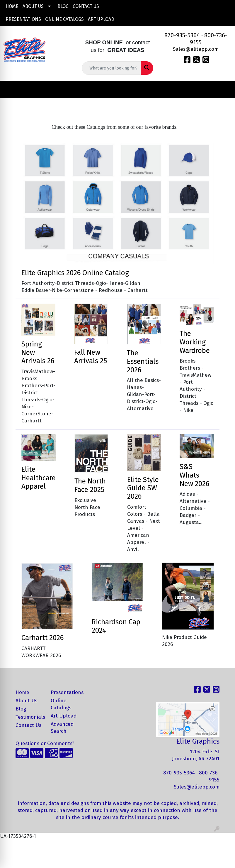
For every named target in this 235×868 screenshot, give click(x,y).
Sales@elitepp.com (196, 49)
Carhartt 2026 (42, 638)
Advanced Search (62, 728)
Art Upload (101, 19)
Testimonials (30, 717)
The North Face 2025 (90, 485)
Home (12, 6)
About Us (33, 6)
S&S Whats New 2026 (194, 475)
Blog (63, 6)
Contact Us (86, 6)
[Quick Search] (111, 68)
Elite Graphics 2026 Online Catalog (75, 273)
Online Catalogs (64, 19)
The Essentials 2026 (143, 361)
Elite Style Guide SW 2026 (143, 488)
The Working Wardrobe (195, 342)
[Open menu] (223, 89)
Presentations (23, 19)
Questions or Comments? (45, 743)
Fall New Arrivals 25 (91, 357)
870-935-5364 (182, 35)
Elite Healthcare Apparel (39, 478)
